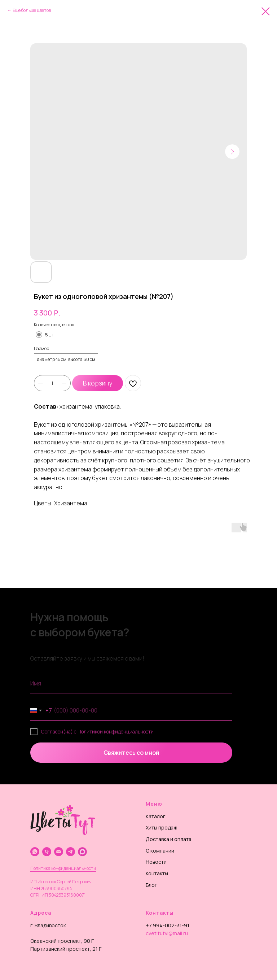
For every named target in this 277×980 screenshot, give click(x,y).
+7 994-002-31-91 (168, 925)
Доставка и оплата (169, 839)
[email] (59, 852)
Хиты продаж (161, 827)
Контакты (157, 873)
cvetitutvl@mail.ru (167, 933)
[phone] (47, 852)
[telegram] (71, 852)
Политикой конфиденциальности (116, 731)
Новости (156, 862)
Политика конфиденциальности (63, 868)
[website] (82, 852)
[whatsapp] (35, 852)
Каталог (155, 816)
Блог (151, 885)
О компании (160, 851)
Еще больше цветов (32, 10)
